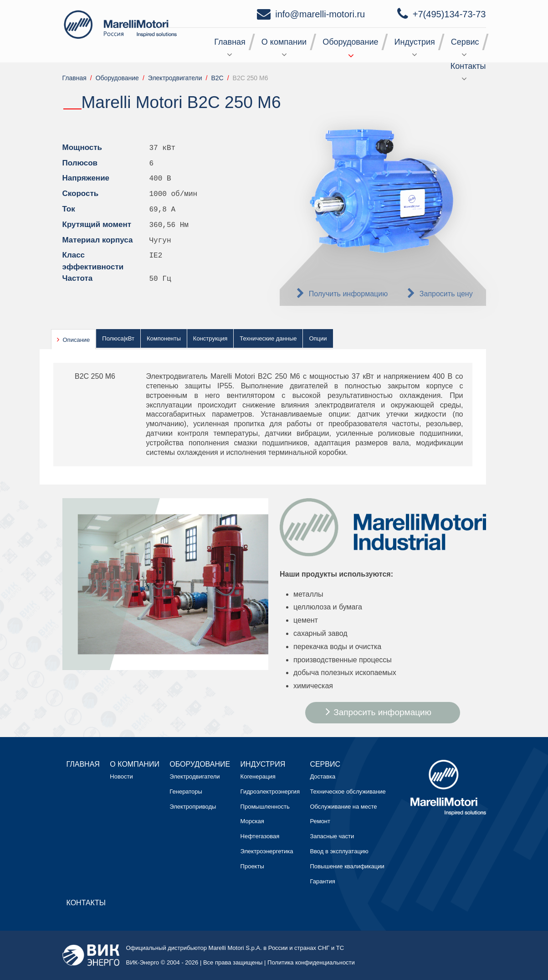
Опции (318, 338)
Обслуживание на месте (343, 807)
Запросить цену (446, 294)
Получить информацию (348, 294)
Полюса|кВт (118, 338)
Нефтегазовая (260, 836)
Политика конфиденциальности (311, 962)
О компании (284, 42)
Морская (252, 821)
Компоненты (164, 338)
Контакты (468, 66)
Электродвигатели (195, 776)
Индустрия (415, 42)
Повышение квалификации (347, 866)
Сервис (465, 42)
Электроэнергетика (267, 851)
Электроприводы (193, 807)
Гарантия (322, 881)
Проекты (252, 866)
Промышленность (265, 807)
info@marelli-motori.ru (320, 14)
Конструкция (210, 338)
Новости (121, 776)
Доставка (323, 776)
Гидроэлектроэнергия (270, 792)
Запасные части (332, 836)
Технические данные (268, 338)
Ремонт (320, 821)
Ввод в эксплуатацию (339, 851)
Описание (77, 340)
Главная (230, 42)
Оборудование (350, 42)
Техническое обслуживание (348, 792)
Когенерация (258, 776)
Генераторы (186, 792)
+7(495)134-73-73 (449, 14)
